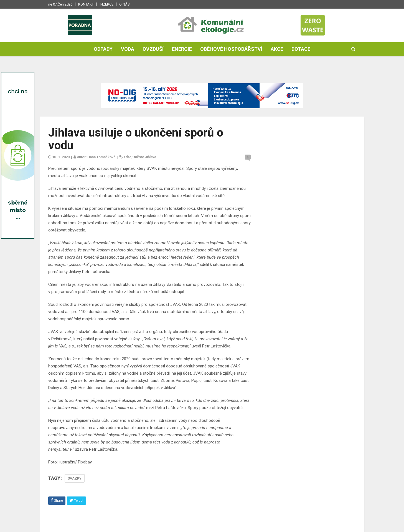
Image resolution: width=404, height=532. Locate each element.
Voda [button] (128, 49)
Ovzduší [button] (153, 49)
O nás (124, 4)
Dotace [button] (301, 49)
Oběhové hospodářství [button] (231, 49)
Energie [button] (182, 49)
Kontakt (86, 4)
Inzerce (106, 4)
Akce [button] (277, 49)
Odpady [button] (103, 49)
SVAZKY (75, 478)
